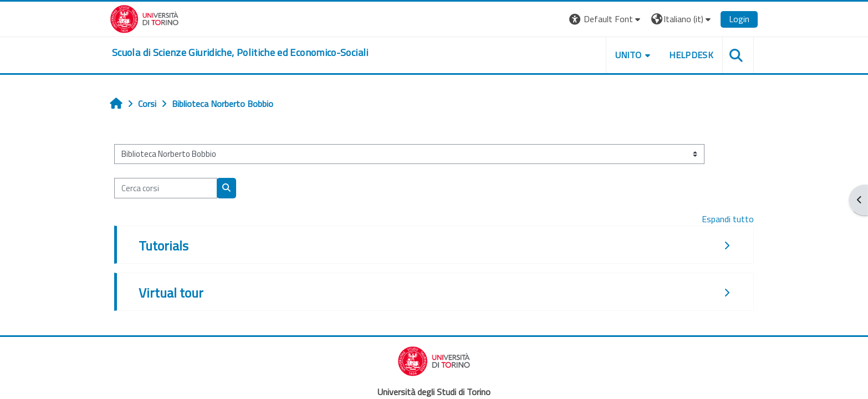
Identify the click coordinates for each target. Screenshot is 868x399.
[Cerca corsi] (166, 188)
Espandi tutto (728, 219)
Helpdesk (691, 55)
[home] (240, 53)
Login (739, 19)
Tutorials (164, 245)
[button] (606, 19)
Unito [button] (629, 55)
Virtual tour (171, 293)
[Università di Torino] (144, 18)
